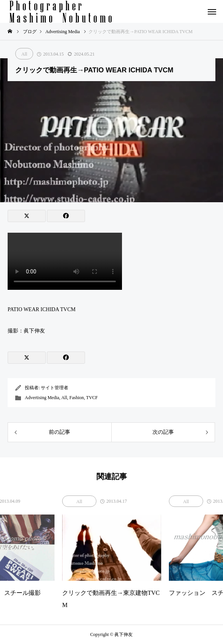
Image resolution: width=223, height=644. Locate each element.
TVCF (92, 398)
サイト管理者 (55, 388)
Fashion (77, 398)
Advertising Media (42, 398)
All (24, 54)
